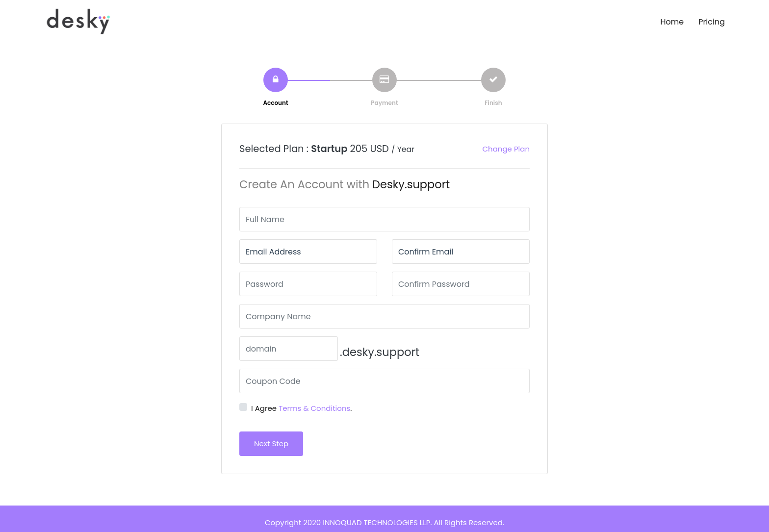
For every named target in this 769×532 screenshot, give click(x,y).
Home (672, 22)
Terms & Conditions (314, 408)
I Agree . (302, 408)
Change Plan (506, 149)
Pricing (712, 22)
